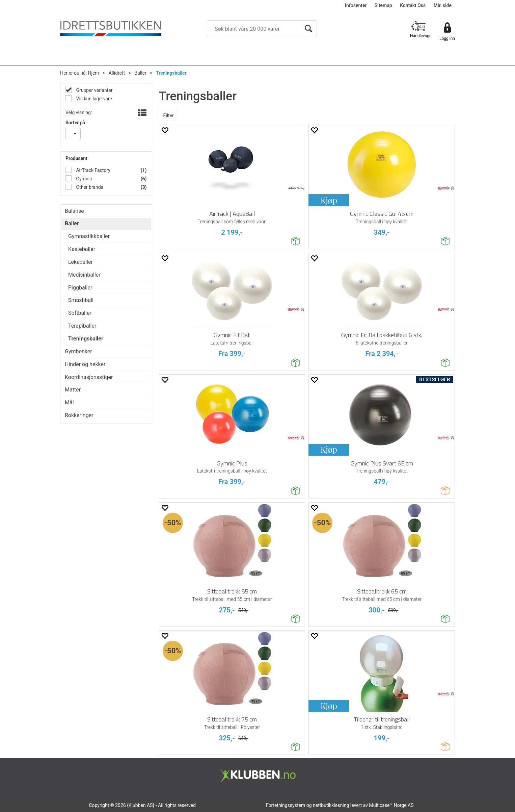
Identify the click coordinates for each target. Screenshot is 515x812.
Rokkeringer (79, 415)
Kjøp (329, 200)
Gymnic (83, 179)
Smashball (81, 300)
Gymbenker (78, 351)
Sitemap (383, 5)
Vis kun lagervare (93, 99)
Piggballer (80, 288)
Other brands (89, 187)
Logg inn (447, 39)
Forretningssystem (286, 805)
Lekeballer (80, 262)
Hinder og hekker (85, 364)
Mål (69, 402)
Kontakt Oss (413, 5)
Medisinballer (84, 275)
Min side (443, 5)
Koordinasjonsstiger (89, 377)
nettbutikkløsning (331, 805)
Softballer (80, 313)
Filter (169, 116)
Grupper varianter (94, 90)
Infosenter (356, 5)
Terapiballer (82, 326)
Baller (140, 73)
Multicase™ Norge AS (391, 805)
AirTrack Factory (93, 170)
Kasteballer (82, 249)
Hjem (94, 73)
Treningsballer (171, 73)
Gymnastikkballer (89, 236)
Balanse (74, 211)
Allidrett (117, 73)
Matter (73, 390)
